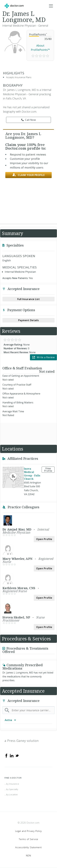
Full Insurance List (29, 299)
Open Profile (44, 539)
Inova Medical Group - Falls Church (32, 474)
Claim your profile (29, 175)
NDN (28, 855)
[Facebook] (6, 755)
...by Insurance (12, 784)
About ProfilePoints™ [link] (40, 48)
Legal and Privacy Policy (28, 831)
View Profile (48, 470)
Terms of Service (28, 839)
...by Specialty (11, 789)
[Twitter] (17, 755)
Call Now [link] (29, 120)
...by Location (11, 795)
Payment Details (29, 320)
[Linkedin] (12, 755)
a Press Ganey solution (22, 741)
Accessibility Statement (28, 847)
